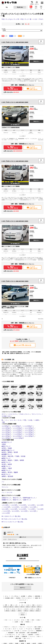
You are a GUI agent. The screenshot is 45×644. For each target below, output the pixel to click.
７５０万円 (40, 509)
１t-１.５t (13, 420)
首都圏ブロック (6, 500)
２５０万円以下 (18, 428)
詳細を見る (36, 61)
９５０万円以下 (6, 438)
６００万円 (14, 509)
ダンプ (15, 629)
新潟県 (16, 452)
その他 (30, 420)
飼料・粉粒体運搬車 (32, 633)
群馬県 (10, 452)
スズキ (32, 609)
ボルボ (26, 609)
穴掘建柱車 (24, 637)
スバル (13, 609)
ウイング (29, 627)
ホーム (7, 596)
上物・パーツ (27, 638)
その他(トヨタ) (6, 416)
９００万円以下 (29, 436)
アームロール (29, 629)
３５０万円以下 (6, 430)
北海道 (4, 444)
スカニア (23, 613)
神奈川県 (10, 456)
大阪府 (10, 468)
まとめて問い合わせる (22, 345)
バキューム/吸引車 (9, 637)
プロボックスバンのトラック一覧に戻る (14, 519)
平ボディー (7, 627)
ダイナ (4, 414)
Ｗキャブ (15, 627)
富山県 (4, 464)
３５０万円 (7, 507)
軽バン (39, 637)
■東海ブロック (6, 458)
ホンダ (39, 605)
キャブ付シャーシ (11, 635)
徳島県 (4, 472)
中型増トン (28, 622)
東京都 (23, 456)
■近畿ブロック (6, 466)
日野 (6, 605)
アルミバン (22, 627)
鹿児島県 (10, 476)
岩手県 (4, 448)
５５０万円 (5, 509)
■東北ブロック (6, 446)
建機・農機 (18, 638)
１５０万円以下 (28, 426)
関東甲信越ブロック (29, 498)
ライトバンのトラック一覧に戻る (12, 522)
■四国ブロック (6, 470)
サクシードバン (37, 414)
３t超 (3, 422)
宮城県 (10, 448)
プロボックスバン (24, 414)
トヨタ (5, 539)
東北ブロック (17, 498)
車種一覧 (6, 607)
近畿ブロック (27, 500)
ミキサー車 (16, 631)
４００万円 (15, 507)
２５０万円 (31, 505)
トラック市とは (15, 596)
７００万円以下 (18, 434)
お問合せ (30, 596)
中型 (25, 420)
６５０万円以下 (6, 434)
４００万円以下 (18, 430)
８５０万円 (15, 511)
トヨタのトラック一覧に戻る (11, 516)
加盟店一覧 (38, 598)
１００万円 (5, 505)
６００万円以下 (29, 432)
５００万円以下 (6, 432)
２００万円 (22, 505)
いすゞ (17, 605)
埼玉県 (4, 456)
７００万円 (31, 509)
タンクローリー (7, 631)
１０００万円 (6, 513)
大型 (33, 620)
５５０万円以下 (18, 432)
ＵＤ (22, 605)
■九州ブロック (6, 474)
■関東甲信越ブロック (8, 450)
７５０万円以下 (29, 434)
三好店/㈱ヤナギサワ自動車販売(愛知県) (11, 128)
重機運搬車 (39, 631)
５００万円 (33, 507)
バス (19, 635)
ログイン (22, 588)
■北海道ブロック (7, 442)
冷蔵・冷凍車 (37, 627)
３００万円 (40, 505)
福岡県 (4, 476)
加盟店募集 (37, 596)
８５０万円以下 (18, 436)
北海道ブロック (6, 498)
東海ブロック (17, 500)
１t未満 (36, 420)
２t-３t (19, 420)
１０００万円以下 (18, 438)
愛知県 (10, 460)
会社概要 (23, 596)
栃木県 (4, 452)
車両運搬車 (11, 633)
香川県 (10, 472)
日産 (33, 605)
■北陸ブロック (6, 462)
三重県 (16, 460)
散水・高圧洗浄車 (20, 633)
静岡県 (22, 460)
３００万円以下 (29, 428)
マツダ (7, 609)
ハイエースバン (12, 414)
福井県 (10, 464)
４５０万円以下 (29, 430)
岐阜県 (4, 460)
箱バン (24, 635)
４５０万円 (24, 507)
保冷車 (17, 637)
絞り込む (20, 7)
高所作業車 (37, 629)
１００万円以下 (16, 426)
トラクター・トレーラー (28, 631)
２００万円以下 (6, 428)
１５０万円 (14, 505)
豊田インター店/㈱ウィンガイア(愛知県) (11, 67)
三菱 (11, 605)
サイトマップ (23, 600)
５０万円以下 (6, 426)
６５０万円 (22, 509)
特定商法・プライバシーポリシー (24, 598)
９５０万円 (33, 511)
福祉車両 (31, 635)
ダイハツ (20, 609)
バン (6, 420)
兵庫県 (4, 468)
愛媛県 (16, 472)
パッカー (21, 629)
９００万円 (24, 511)
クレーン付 (8, 629)
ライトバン (5, 487)
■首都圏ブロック (7, 454)
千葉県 (17, 456)
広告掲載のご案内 (9, 598)
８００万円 (7, 511)
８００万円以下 (6, 436)
